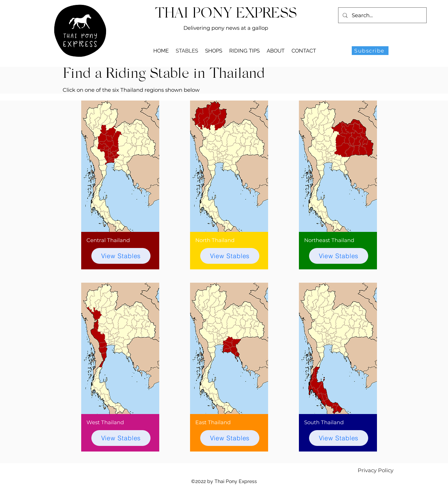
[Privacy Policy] (376, 470)
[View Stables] (121, 256)
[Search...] (382, 15)
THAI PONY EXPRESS (226, 14)
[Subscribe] (370, 51)
